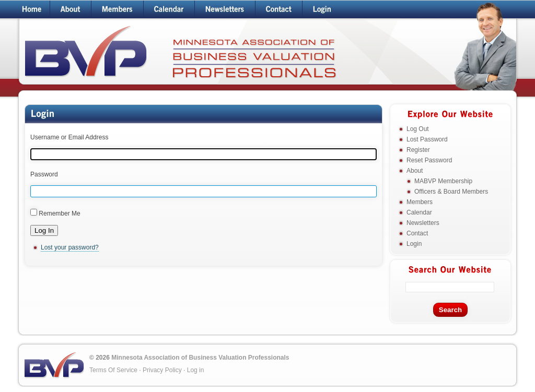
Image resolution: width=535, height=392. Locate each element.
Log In (44, 230)
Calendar (419, 212)
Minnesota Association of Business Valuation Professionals (200, 358)
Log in (196, 370)
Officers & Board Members (451, 192)
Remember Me (59, 213)
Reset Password (429, 160)
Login (414, 244)
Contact (417, 233)
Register (418, 150)
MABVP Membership (443, 181)
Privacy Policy (162, 370)
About (415, 171)
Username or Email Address (69, 137)
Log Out (418, 129)
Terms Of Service (113, 370)
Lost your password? (70, 247)
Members (420, 202)
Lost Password (427, 139)
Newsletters (423, 223)
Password (44, 174)
